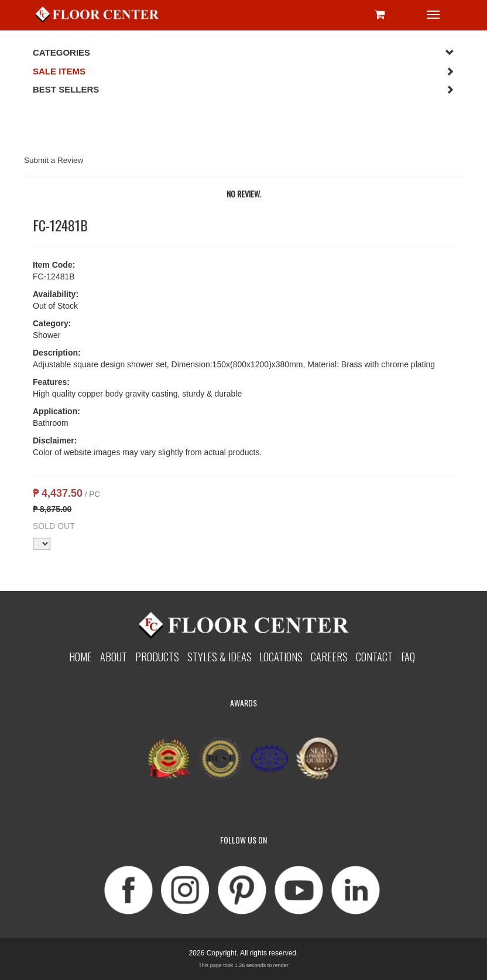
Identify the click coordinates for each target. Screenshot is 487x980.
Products (157, 656)
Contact (374, 656)
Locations (281, 656)
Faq (408, 656)
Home (80, 656)
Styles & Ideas (220, 656)
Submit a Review (54, 160)
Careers (329, 656)
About (114, 656)
